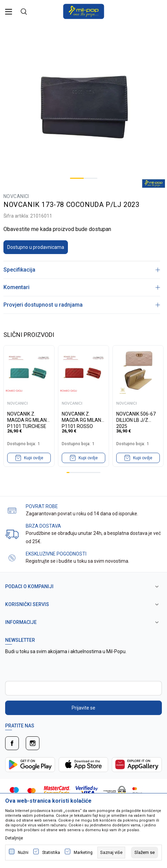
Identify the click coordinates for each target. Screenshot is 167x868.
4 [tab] (76, 473)
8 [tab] (88, 473)
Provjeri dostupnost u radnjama (82, 305)
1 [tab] (77, 178)
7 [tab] (85, 473)
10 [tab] (93, 473)
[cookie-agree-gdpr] (145, 853)
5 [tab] (79, 473)
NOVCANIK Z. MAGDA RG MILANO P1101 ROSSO (83, 417)
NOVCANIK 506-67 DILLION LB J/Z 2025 (136, 417)
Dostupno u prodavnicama (36, 247)
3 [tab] (73, 473)
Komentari (82, 287)
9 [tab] (91, 473)
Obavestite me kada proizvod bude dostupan (57, 229)
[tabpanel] (83, 106)
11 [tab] (96, 473)
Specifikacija (82, 270)
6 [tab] (82, 473)
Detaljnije (14, 838)
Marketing (83, 853)
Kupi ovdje (34, 458)
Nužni (23, 853)
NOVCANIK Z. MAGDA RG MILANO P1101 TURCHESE (29, 417)
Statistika (51, 853)
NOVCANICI (16, 196)
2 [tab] (91, 178)
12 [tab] (99, 473)
